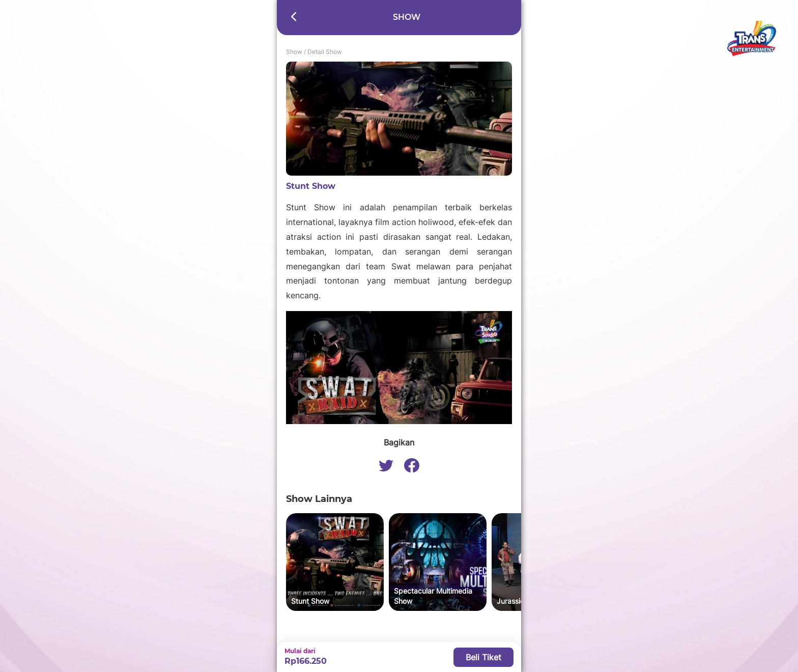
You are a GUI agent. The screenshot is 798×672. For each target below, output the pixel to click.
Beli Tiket (483, 657)
